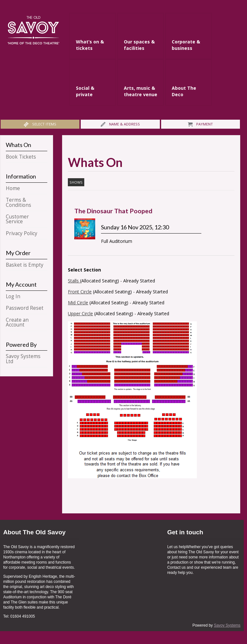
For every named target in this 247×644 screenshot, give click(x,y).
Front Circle (80, 292)
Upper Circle (80, 313)
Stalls (74, 281)
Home (13, 188)
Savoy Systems (227, 625)
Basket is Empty (25, 265)
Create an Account (17, 322)
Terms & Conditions (18, 202)
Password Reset (25, 308)
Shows (76, 182)
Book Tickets (21, 157)
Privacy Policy (22, 233)
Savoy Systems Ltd (23, 359)
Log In (13, 296)
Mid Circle (78, 303)
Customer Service (17, 219)
